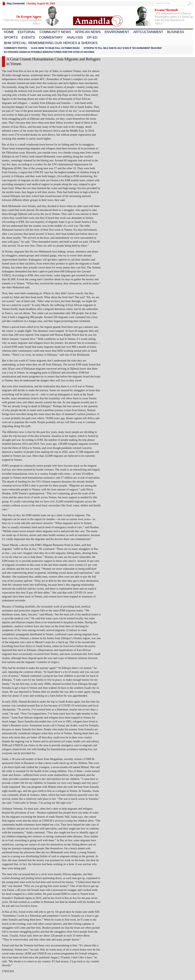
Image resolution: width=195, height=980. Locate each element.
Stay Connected (16, 4)
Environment (117, 32)
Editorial (27, 32)
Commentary (51, 37)
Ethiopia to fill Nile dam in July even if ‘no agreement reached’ (123, 48)
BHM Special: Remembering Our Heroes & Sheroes (51, 43)
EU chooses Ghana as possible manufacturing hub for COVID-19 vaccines (49, 52)
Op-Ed (92, 37)
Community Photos (15, 48)
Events (28, 37)
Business (176, 32)
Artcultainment (148, 32)
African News (88, 32)
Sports (11, 37)
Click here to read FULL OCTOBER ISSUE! (55, 48)
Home (9, 32)
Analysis (75, 37)
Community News (55, 32)
